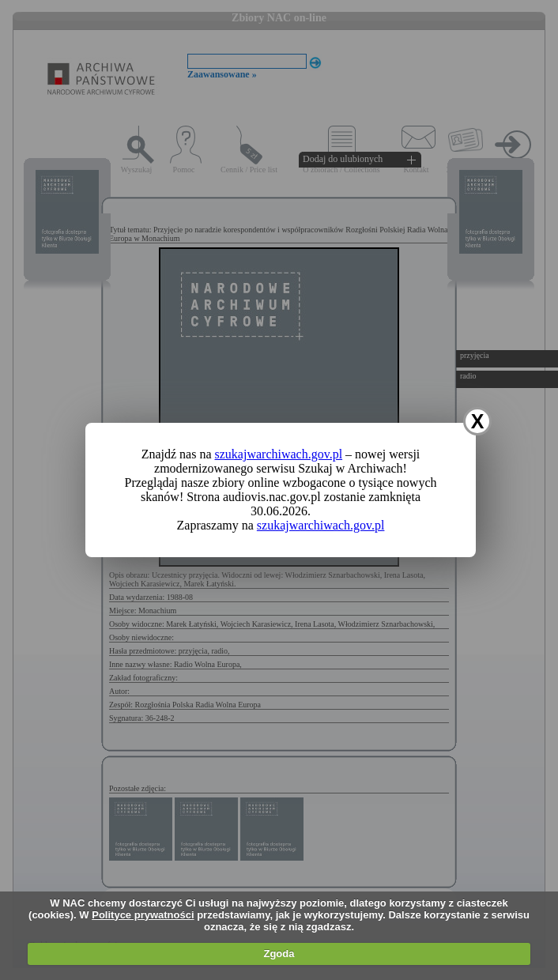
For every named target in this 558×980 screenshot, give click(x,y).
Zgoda (279, 954)
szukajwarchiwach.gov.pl (279, 454)
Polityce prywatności (143, 915)
